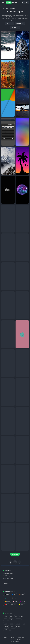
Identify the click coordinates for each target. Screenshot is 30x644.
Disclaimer (20, 640)
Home (6, 637)
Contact (12, 637)
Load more (15, 554)
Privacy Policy (21, 637)
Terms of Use (11, 640)
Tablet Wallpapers (8, 578)
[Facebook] (11, 562)
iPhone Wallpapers (8, 573)
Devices (5, 584)
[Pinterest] (15, 562)
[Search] (23, 3)
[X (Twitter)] (20, 562)
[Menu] (3, 3)
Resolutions (6, 581)
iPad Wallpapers (8, 576)
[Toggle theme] (27, 3)
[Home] (3, 8)
